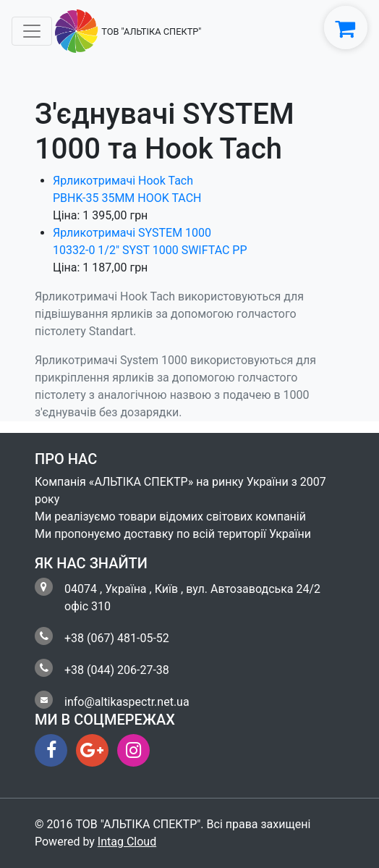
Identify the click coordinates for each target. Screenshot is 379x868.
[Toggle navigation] (32, 31)
